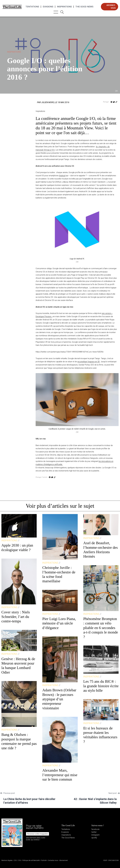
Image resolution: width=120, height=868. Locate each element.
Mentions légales (7, 860)
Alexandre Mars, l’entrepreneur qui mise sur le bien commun (60, 775)
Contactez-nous (53, 860)
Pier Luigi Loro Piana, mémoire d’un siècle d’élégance (59, 623)
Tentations (32, 7)
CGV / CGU (17, 860)
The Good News (84, 7)
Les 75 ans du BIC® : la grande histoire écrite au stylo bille (101, 686)
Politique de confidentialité (31, 860)
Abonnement (64, 860)
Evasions (48, 7)
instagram (96, 835)
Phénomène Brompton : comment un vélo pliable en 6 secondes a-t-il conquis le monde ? (101, 628)
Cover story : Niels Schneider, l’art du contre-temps (16, 617)
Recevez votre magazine (37, 834)
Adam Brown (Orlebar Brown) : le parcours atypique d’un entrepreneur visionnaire (59, 699)
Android (62, 176)
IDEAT (105, 860)
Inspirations (64, 7)
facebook (95, 829)
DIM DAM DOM (113, 860)
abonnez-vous (111, 7)
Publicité (44, 860)
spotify (94, 838)
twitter (94, 832)
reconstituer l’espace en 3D (88, 362)
